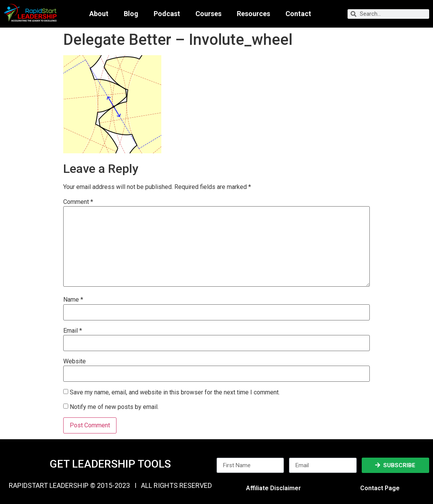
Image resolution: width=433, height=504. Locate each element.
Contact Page (380, 488)
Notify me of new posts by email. (114, 407)
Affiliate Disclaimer (273, 488)
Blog (131, 14)
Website (75, 361)
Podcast (167, 14)
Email (73, 331)
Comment (78, 202)
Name (73, 300)
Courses (208, 14)
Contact (298, 14)
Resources (253, 14)
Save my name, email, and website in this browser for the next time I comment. (175, 392)
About (99, 14)
